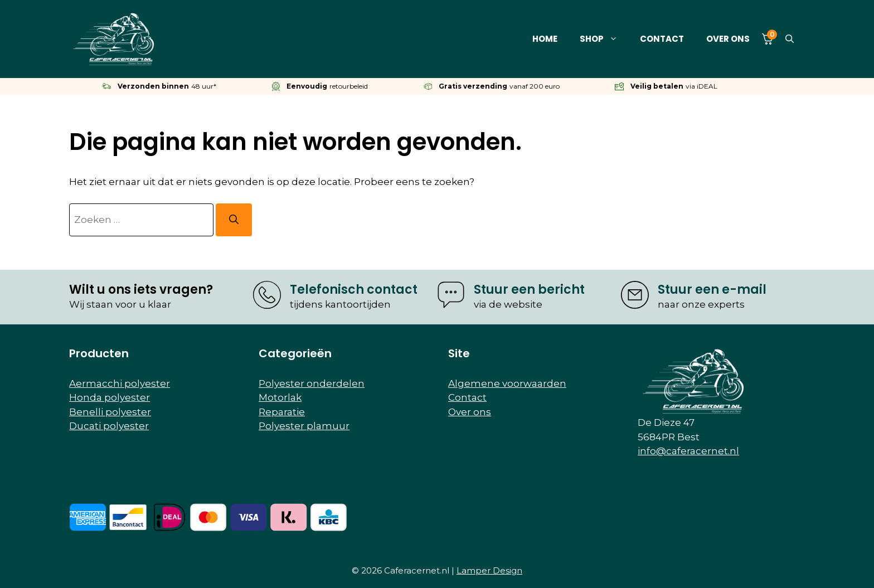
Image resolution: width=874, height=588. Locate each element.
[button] (790, 39)
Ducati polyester (109, 426)
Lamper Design (489, 570)
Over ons (728, 39)
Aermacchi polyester (120, 383)
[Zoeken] (234, 220)
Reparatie (282, 412)
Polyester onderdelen (312, 383)
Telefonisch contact (354, 290)
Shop (604, 39)
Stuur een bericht (529, 290)
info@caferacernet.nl (688, 451)
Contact (662, 39)
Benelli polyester (110, 412)
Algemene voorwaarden (507, 383)
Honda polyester (110, 397)
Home (545, 39)
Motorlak (280, 397)
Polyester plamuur (304, 426)
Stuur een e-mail (712, 290)
